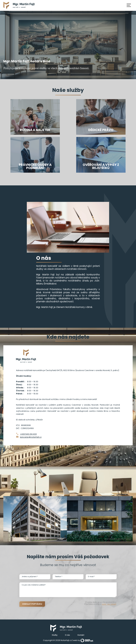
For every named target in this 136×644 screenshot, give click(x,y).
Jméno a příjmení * (30, 577)
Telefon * (59, 577)
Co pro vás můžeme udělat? (34, 585)
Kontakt (81, 635)
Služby (55, 635)
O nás (67, 635)
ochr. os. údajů (109, 604)
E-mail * (91, 577)
